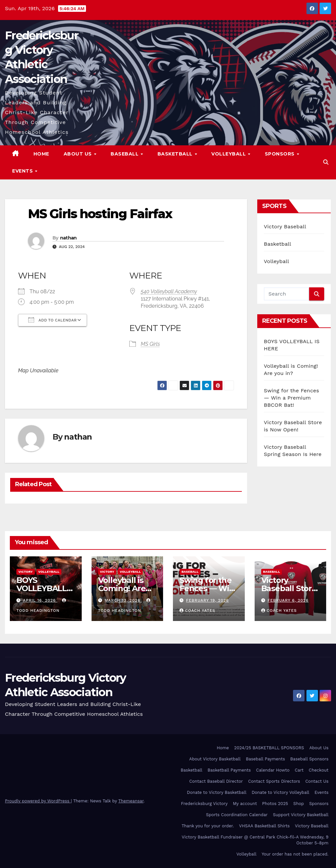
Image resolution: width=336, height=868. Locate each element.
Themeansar (131, 801)
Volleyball (229, 154)
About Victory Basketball (215, 759)
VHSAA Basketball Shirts (264, 826)
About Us (79, 154)
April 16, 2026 (40, 600)
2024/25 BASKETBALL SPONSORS (269, 748)
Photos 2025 (275, 804)
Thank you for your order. (208, 826)
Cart (299, 770)
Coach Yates (197, 610)
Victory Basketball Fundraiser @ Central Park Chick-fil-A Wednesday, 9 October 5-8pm (255, 840)
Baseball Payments (265, 759)
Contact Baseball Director (216, 781)
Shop (299, 804)
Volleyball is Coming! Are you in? (122, 588)
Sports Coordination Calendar (237, 815)
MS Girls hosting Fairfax (100, 214)
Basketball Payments (229, 770)
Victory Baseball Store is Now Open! (289, 588)
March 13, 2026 (123, 600)
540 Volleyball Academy (169, 291)
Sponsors (281, 154)
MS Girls (150, 344)
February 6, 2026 (288, 600)
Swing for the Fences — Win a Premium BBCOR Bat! (291, 398)
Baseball (125, 154)
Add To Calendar (52, 320)
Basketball (176, 154)
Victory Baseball (285, 227)
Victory (26, 572)
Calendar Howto (273, 770)
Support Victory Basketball (301, 815)
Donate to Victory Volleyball (281, 792)
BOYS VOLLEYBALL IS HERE (42, 588)
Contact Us (317, 781)
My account (245, 804)
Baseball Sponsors (309, 759)
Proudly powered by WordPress (38, 801)
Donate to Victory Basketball (217, 792)
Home (41, 154)
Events (23, 171)
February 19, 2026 (208, 600)
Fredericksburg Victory (204, 804)
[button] (326, 162)
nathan (68, 238)
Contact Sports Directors (274, 781)
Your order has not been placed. (295, 854)
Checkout (319, 770)
